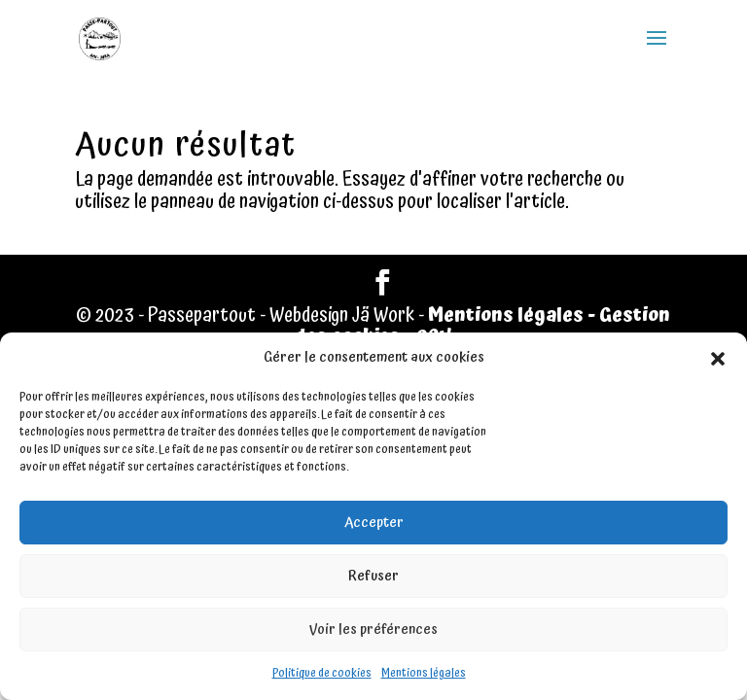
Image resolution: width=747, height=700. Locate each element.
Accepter (374, 523)
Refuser (373, 576)
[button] (718, 359)
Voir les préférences (373, 630)
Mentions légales (424, 673)
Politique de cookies (322, 673)
